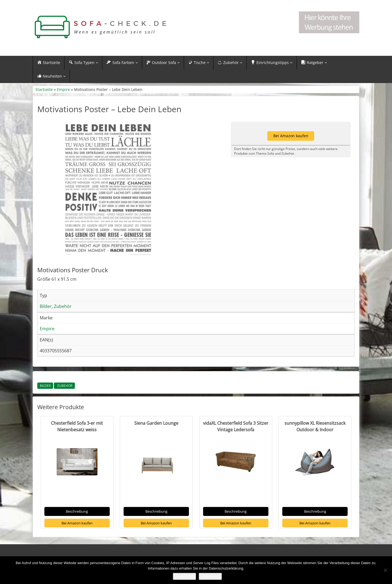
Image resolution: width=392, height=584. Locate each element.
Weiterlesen (210, 576)
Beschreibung (77, 511)
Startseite (44, 89)
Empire (63, 89)
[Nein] (385, 570)
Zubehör (64, 386)
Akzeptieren (184, 576)
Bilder (45, 386)
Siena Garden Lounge (156, 423)
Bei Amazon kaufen (77, 523)
